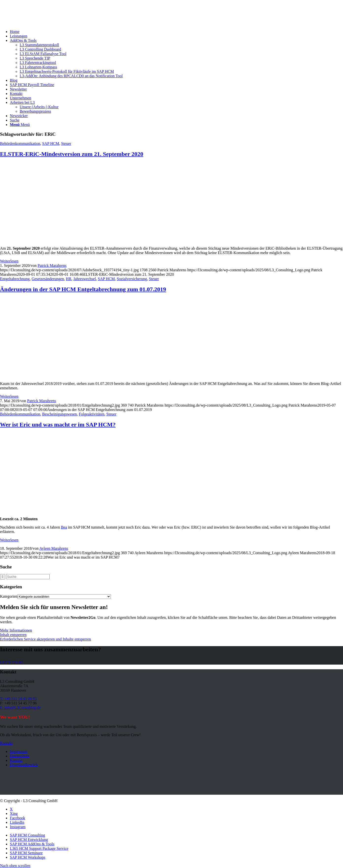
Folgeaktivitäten (92, 414)
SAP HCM (51, 144)
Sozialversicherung (132, 279)
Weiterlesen (9, 261)
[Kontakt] (6, 743)
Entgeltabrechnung (15, 279)
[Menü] (20, 125)
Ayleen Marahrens (54, 548)
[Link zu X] (11, 809)
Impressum (19, 752)
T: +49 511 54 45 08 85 (18, 699)
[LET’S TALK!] (12, 662)
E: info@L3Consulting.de (20, 708)
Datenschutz (20, 756)
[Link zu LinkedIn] (17, 822)
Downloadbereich (24, 765)
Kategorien (9, 596)
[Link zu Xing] (14, 814)
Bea (64, 527)
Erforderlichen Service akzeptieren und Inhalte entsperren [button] (45, 639)
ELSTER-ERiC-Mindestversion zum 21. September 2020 (72, 154)
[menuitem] (176, 32)
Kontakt (16, 760)
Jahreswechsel (85, 279)
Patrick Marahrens (52, 266)
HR (69, 279)
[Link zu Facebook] (17, 818)
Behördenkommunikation (20, 144)
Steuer (66, 144)
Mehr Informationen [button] (16, 630)
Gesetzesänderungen (48, 279)
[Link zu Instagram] (18, 827)
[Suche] (15, 120)
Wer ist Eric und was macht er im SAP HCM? (58, 425)
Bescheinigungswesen (60, 414)
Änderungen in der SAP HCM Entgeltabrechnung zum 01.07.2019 (83, 289)
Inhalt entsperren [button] (13, 635)
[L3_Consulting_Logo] (37, 23)
